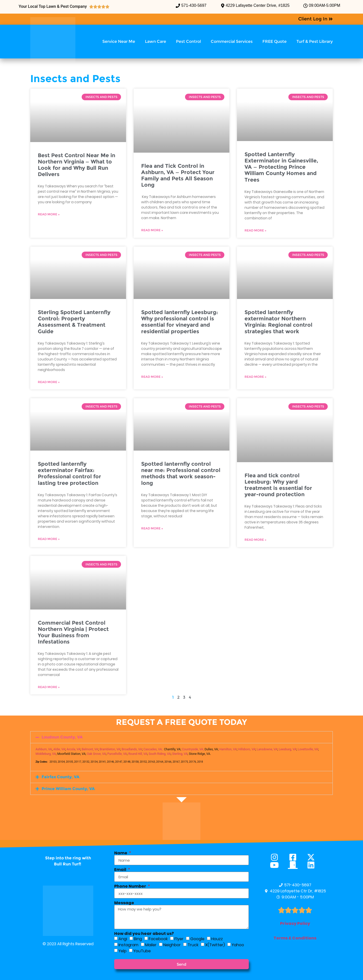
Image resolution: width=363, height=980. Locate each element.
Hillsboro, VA (247, 749)
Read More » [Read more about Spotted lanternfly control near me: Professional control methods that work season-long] (152, 528)
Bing (138, 939)
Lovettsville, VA (308, 749)
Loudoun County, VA (62, 737)
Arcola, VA (73, 749)
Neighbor (172, 945)
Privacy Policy (295, 923)
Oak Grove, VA (96, 754)
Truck (193, 945)
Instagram (128, 945)
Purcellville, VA (117, 754)
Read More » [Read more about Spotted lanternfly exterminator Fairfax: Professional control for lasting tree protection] (49, 539)
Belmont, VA (90, 749)
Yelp (123, 951)
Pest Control (188, 41)
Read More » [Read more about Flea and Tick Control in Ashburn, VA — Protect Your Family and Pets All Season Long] (152, 230)
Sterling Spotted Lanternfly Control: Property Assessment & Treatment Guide (74, 322)
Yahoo (238, 945)
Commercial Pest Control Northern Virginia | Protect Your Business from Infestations (73, 632)
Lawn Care (156, 41)
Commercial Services (232, 41)
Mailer (151, 945)
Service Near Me (119, 41)
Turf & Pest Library (315, 41)
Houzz (217, 939)
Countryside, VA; (193, 749)
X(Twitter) (215, 945)
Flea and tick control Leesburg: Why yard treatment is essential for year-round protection (278, 485)
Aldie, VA (59, 749)
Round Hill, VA (138, 754)
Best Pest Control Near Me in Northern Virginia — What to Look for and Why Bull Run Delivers (77, 165)
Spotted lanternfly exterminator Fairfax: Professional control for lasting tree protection (69, 473)
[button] (181, 737)
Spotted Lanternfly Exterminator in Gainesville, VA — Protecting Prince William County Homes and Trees (281, 167)
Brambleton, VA (110, 749)
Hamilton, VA (228, 749)
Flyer (179, 939)
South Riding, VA (160, 754)
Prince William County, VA (68, 789)
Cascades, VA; (153, 749)
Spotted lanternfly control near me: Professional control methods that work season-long (181, 473)
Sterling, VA (180, 754)
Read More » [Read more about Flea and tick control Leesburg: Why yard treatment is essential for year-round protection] (255, 540)
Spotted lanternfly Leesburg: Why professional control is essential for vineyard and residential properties (180, 322)
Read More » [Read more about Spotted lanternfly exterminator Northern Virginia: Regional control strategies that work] (255, 377)
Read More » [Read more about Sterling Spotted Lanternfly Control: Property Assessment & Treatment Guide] (49, 382)
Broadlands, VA (132, 749)
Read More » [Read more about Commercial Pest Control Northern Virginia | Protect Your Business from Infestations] (49, 687)
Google (197, 939)
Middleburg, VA (46, 754)
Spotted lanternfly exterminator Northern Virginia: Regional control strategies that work (278, 322)
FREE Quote (275, 41)
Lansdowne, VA (267, 749)
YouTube (142, 951)
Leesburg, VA (288, 749)
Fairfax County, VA (60, 777)
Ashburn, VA (44, 749)
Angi (123, 939)
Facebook (158, 939)
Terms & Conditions (295, 938)
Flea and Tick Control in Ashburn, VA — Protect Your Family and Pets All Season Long (178, 175)
